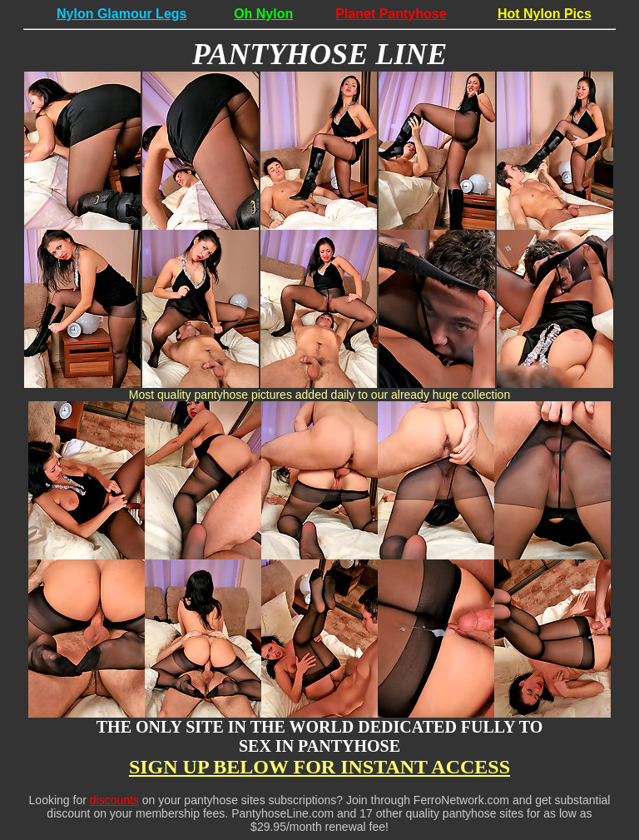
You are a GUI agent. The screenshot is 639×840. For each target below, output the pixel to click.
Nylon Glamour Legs (121, 14)
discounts (114, 800)
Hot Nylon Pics (545, 14)
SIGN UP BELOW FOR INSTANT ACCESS (319, 767)
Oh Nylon (263, 14)
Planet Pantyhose (391, 14)
